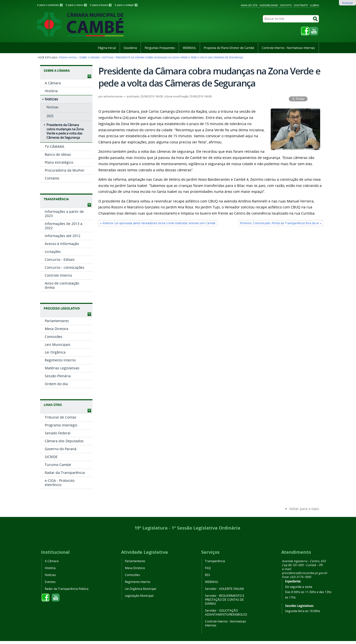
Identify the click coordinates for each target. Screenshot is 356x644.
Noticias (108, 57)
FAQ (208, 568)
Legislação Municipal (139, 596)
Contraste (301, 5)
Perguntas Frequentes (160, 48)
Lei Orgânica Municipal (141, 589)
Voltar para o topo (304, 509)
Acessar (347, 3)
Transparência (56, 199)
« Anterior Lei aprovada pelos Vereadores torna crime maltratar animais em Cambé (158, 223)
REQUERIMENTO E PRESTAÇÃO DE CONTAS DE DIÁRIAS (225, 600)
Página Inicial (107, 48)
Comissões (132, 575)
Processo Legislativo (62, 308)
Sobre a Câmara (89, 57)
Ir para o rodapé (126, 5)
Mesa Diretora (135, 568)
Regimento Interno (138, 582)
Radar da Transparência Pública (67, 589)
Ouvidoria (130, 48)
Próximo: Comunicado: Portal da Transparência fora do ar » (281, 223)
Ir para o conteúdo (50, 5)
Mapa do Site (249, 5)
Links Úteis (53, 405)
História (50, 568)
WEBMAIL (189, 48)
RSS (208, 575)
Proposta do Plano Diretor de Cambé (229, 48)
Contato (286, 5)
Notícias (50, 575)
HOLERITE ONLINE (232, 589)
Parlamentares (135, 561)
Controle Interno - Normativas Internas (288, 48)
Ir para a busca (101, 5)
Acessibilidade (269, 5)
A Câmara (52, 561)
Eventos (50, 582)
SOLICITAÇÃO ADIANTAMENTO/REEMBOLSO (226, 612)
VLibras (314, 5)
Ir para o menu (77, 5)
